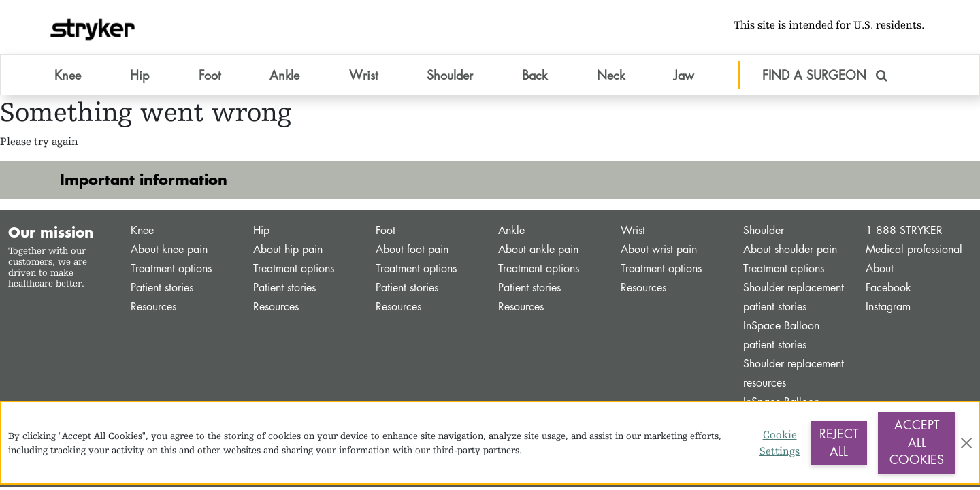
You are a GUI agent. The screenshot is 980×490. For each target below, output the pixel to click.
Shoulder (764, 230)
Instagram (888, 307)
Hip (261, 230)
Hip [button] (140, 74)
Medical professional (914, 249)
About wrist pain (659, 249)
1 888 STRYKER (904, 230)
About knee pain (169, 249)
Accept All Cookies (917, 442)
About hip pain (288, 249)
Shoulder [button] (450, 74)
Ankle (511, 230)
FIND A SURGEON (825, 74)
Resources (153, 307)
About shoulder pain (790, 249)
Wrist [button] (363, 74)
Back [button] (535, 74)
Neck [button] (611, 74)
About (880, 268)
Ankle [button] (284, 74)
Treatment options (171, 268)
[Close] (966, 443)
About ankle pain (538, 249)
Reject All (839, 442)
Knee (142, 230)
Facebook (888, 288)
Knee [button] (68, 74)
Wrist (633, 230)
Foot (386, 230)
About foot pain (412, 249)
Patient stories (162, 288)
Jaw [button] (684, 74)
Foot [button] (210, 74)
